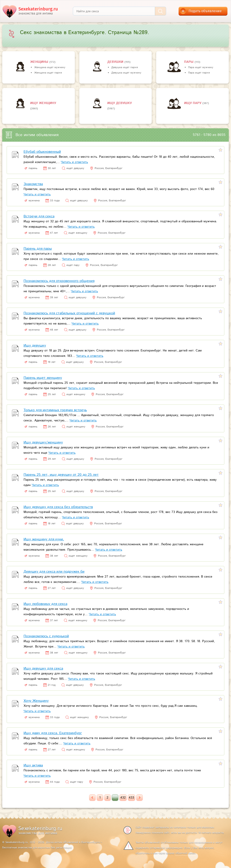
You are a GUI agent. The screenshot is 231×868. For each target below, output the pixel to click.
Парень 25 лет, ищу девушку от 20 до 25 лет (61, 475)
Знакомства (33, 184)
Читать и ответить (74, 162)
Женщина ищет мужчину (50, 67)
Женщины (40, 62)
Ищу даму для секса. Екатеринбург (53, 733)
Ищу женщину (43, 103)
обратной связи (185, 853)
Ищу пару (193, 103)
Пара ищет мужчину (201, 67)
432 (123, 798)
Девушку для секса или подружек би (54, 572)
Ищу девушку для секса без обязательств (58, 507)
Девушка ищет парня (124, 67)
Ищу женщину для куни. (44, 539)
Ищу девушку (119, 103)
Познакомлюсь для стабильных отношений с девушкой (69, 313)
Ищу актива (33, 765)
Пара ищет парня (199, 73)
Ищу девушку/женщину (43, 442)
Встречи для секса (39, 216)
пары (189, 62)
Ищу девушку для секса (43, 669)
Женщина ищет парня (48, 73)
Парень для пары (38, 249)
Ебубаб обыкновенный (42, 152)
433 (131, 798)
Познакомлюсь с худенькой (46, 636)
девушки (116, 62)
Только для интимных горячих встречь (55, 410)
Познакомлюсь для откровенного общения (59, 281)
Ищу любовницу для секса (45, 604)
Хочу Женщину (36, 701)
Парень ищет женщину (43, 378)
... (115, 798)
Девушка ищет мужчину (126, 73)
